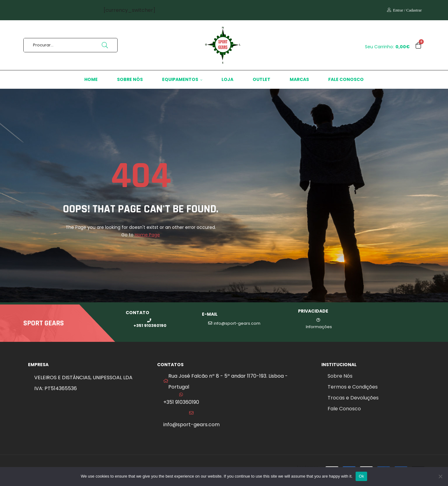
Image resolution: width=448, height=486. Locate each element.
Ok (361, 476)
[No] (440, 476)
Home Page (147, 235)
